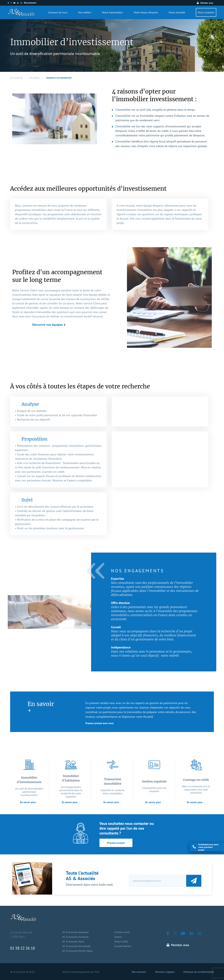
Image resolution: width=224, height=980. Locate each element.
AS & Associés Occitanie (75, 937)
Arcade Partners (123, 946)
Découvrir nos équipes (47, 325)
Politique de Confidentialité (199, 972)
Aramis (118, 937)
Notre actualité (177, 12)
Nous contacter (206, 12)
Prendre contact (116, 843)
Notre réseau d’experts (146, 12)
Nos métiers (85, 12)
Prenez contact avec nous (100, 723)
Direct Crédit (121, 941)
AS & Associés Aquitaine (75, 932)
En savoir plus (28, 802)
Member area (207, 3)
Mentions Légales (165, 972)
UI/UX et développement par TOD (81, 972)
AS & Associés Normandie (76, 946)
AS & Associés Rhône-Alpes (77, 951)
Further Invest (122, 932)
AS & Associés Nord (73, 941)
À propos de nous (58, 12)
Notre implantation (112, 12)
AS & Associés (16, 78)
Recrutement (30, 3)
